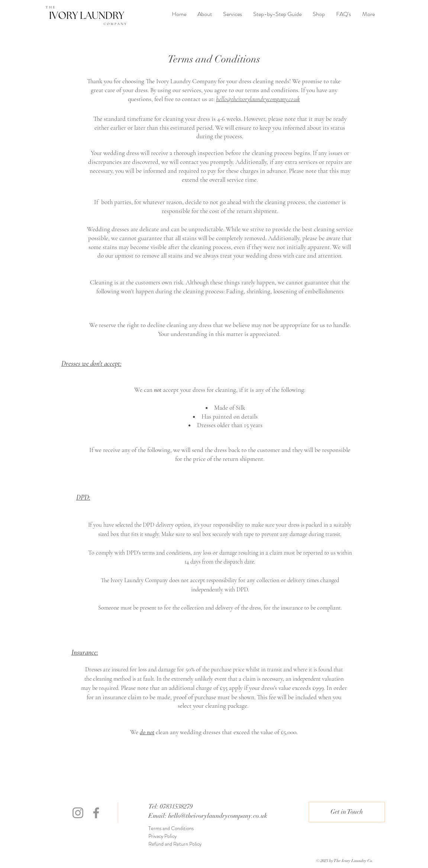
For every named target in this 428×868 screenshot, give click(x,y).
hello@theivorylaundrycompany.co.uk (218, 816)
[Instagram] (78, 813)
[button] (347, 812)
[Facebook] (96, 813)
